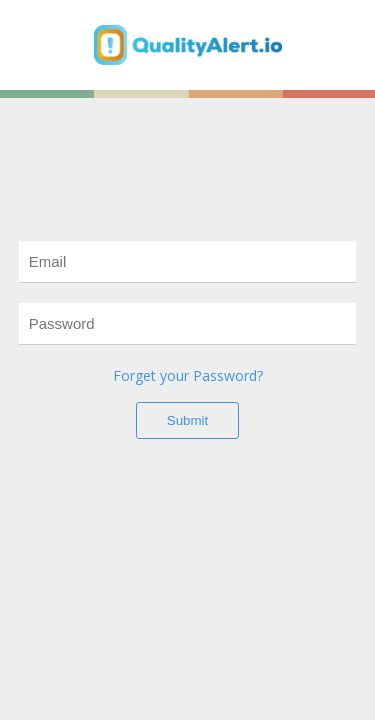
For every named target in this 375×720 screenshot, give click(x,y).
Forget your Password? (188, 375)
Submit (187, 420)
